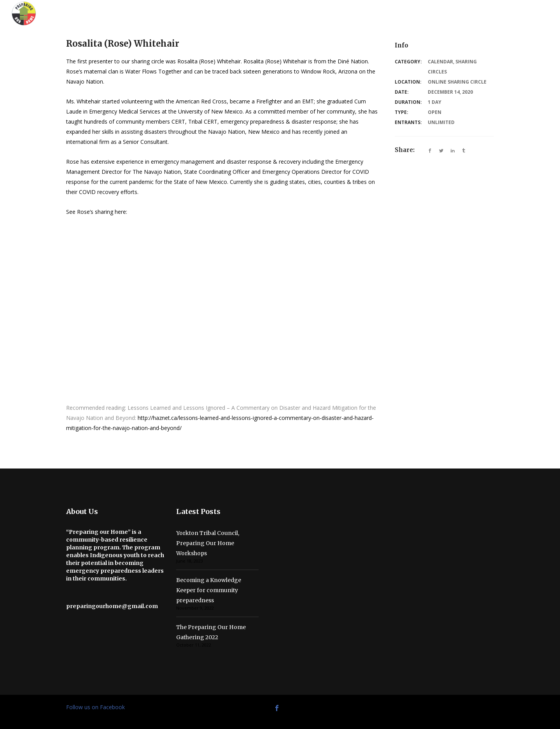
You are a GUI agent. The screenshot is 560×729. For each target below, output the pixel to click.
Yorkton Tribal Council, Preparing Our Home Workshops (208, 543)
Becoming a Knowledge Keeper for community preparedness (209, 590)
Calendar (440, 62)
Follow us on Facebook (95, 707)
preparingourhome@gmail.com (112, 606)
